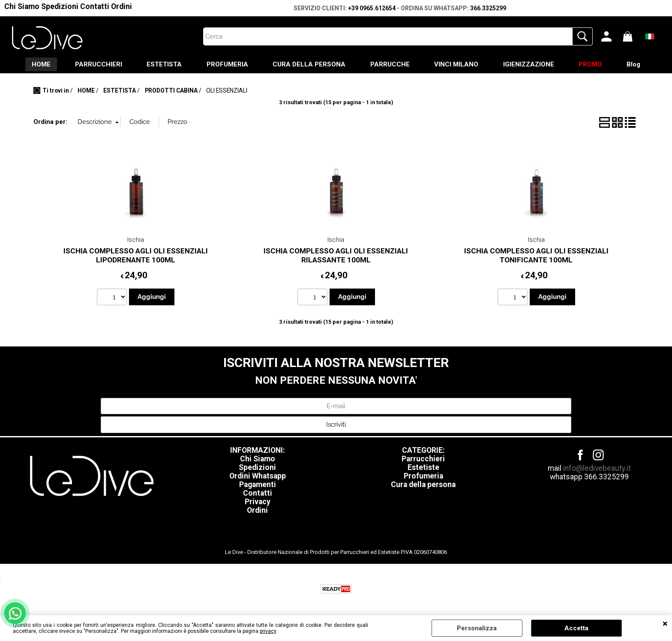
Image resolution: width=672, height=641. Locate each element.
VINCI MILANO (458, 65)
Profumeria (423, 477)
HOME (36, 65)
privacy (268, 631)
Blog (639, 65)
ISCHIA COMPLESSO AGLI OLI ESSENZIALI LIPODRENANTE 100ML (136, 256)
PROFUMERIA (226, 65)
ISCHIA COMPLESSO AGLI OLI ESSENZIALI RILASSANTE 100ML (336, 256)
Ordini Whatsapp (258, 477)
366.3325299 (488, 8)
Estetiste (423, 468)
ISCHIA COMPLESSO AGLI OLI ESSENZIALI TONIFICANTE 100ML (536, 256)
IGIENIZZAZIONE (531, 65)
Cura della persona (423, 485)
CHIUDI (665, 624)
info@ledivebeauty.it (597, 469)
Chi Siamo (22, 6)
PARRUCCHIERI (95, 65)
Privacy (258, 503)
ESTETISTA (162, 65)
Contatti (95, 6)
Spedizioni (60, 6)
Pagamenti (258, 485)
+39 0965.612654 (372, 8)
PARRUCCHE (390, 65)
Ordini (121, 6)
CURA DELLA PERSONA (309, 65)
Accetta (576, 628)
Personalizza (477, 628)
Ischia (136, 241)
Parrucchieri (423, 460)
